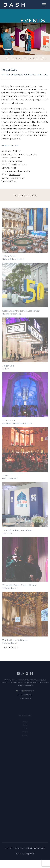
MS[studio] (30, 862)
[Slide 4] (19, 58)
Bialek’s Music (18, 178)
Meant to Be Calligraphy (25, 154)
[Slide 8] (31, 58)
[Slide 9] (34, 58)
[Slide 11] (40, 58)
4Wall (14, 168)
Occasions (15, 158)
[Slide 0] (7, 58)
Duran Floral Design (18, 164)
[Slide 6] (25, 58)
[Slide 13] (46, 58)
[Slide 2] (13, 58)
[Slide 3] (16, 58)
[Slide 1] (10, 58)
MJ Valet (12, 181)
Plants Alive (15, 175)
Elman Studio (23, 171)
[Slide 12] (43, 58)
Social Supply (16, 161)
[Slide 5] (22, 58)
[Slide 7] (28, 58)
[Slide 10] (37, 58)
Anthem (17, 151)
